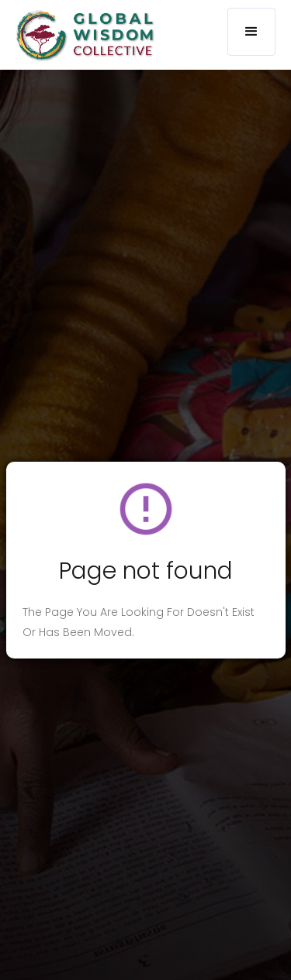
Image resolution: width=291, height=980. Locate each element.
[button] (251, 32)
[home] (81, 36)
